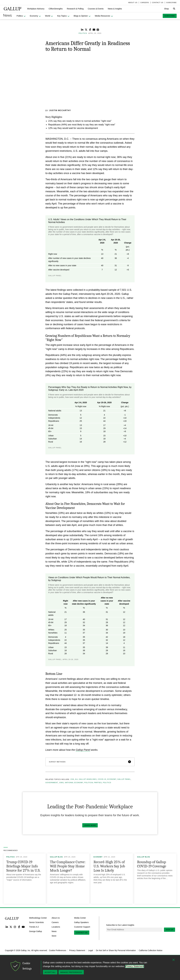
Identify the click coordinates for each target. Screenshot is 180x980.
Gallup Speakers (81, 922)
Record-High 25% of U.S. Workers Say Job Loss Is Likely (109, 866)
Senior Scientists (36, 922)
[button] (36, 9)
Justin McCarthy (60, 110)
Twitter (11, 927)
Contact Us (82, 932)
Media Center (80, 918)
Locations (56, 927)
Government (52, 783)
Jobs (61, 783)
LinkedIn (7, 927)
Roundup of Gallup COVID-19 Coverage (152, 864)
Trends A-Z (34, 927)
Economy (112, 779)
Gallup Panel (83, 750)
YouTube (23, 927)
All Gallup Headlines (86, 779)
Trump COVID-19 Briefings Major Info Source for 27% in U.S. (23, 866)
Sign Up (170, 930)
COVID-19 (102, 779)
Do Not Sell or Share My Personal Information (116, 950)
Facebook (19, 927)
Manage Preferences (71, 972)
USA (72, 779)
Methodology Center (38, 918)
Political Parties (93, 783)
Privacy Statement (77, 950)
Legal (90, 950)
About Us (56, 918)
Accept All (50, 972)
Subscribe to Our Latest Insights (120, 925)
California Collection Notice (151, 950)
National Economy (74, 783)
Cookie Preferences (58, 950)
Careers (55, 922)
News (54, 931)
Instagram (15, 927)
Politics (107, 783)
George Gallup (36, 931)
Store (54, 936)
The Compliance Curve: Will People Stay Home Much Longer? (68, 866)
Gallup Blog (56, 857)
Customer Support (82, 927)
